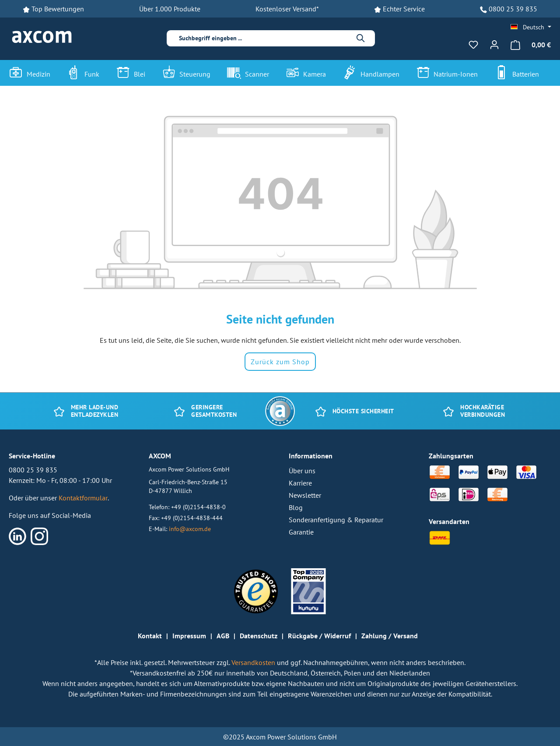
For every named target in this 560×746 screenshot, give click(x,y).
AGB (223, 636)
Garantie (301, 532)
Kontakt (150, 636)
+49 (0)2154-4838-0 (198, 507)
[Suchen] (361, 38)
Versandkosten (254, 662)
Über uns (302, 471)
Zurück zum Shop (280, 362)
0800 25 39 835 (513, 9)
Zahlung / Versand (390, 636)
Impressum (189, 636)
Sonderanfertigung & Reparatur (336, 520)
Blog (296, 507)
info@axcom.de (190, 529)
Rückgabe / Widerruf (319, 636)
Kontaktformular (83, 498)
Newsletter (305, 495)
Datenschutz (259, 636)
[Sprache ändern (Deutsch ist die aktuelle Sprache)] (531, 27)
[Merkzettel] (473, 45)
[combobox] (264, 38)
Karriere (300, 483)
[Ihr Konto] (494, 45)
